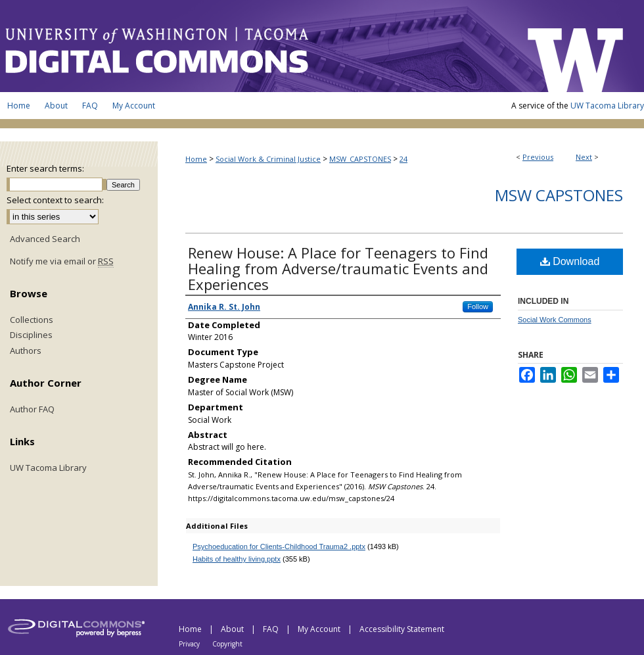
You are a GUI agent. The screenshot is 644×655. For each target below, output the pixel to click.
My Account (320, 629)
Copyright (227, 644)
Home (196, 159)
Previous (538, 157)
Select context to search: (55, 200)
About (233, 629)
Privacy (190, 644)
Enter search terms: (45, 168)
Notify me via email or (62, 262)
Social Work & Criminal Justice (268, 159)
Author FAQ (32, 410)
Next (584, 157)
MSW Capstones (559, 195)
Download (570, 261)
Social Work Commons (555, 320)
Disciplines (31, 335)
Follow (478, 306)
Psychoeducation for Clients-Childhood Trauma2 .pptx (279, 546)
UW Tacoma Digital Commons (256, 46)
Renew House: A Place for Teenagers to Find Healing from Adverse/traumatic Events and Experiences (338, 268)
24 (403, 159)
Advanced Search (45, 239)
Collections (32, 320)
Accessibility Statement (402, 629)
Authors (26, 351)
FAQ (272, 629)
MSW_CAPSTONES (360, 159)
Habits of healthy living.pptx (237, 559)
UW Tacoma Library (607, 106)
